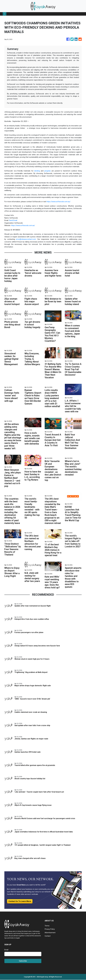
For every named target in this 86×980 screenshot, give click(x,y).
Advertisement (50, 933)
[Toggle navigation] (5, 14)
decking (37, 171)
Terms (47, 926)
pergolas (48, 171)
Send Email (13, 220)
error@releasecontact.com (26, 239)
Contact (48, 936)
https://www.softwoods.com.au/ (59, 202)
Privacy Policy (50, 929)
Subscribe (23, 961)
